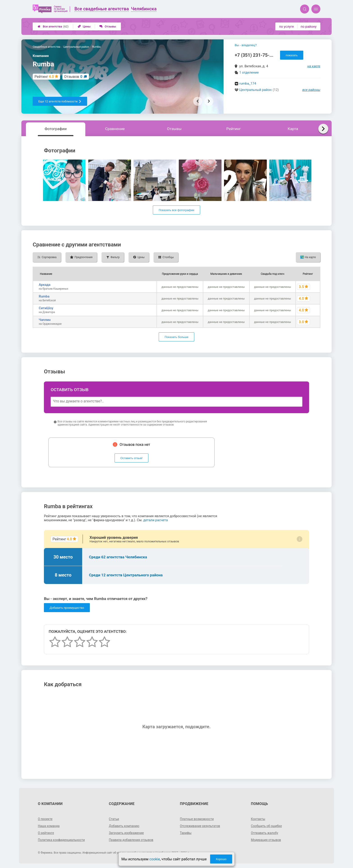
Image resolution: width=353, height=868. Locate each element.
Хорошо (221, 859)
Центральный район (255, 90)
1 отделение (249, 72)
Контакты (258, 819)
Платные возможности (197, 819)
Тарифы (186, 833)
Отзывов (73, 77)
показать (292, 55)
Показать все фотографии (176, 210)
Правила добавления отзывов (131, 840)
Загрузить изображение (127, 833)
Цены (84, 26)
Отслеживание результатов (200, 826)
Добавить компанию (124, 826)
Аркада (45, 285)
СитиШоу (46, 308)
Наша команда (49, 826)
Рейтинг (233, 129)
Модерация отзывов (266, 840)
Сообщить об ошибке (266, 826)
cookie (155, 859)
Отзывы (108, 26)
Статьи (114, 819)
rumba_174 (248, 83)
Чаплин (45, 320)
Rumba (44, 296)
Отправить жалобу (265, 833)
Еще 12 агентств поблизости (60, 101)
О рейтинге (46, 833)
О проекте (45, 819)
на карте (314, 66)
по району (308, 27)
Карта (293, 129)
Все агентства (53, 26)
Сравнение (115, 129)
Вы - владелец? (246, 45)
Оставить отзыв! (132, 458)
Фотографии (56, 129)
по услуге (287, 27)
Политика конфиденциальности (62, 840)
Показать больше (176, 337)
